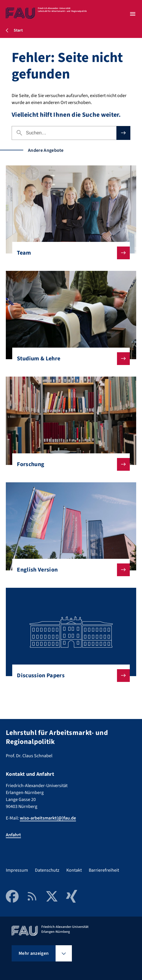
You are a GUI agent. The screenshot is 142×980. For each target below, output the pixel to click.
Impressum (17, 870)
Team (69, 253)
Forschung (69, 464)
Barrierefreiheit (104, 870)
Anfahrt (13, 835)
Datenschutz (47, 870)
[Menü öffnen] (133, 14)
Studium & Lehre (69, 359)
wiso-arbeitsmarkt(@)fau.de (48, 818)
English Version (69, 570)
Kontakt (74, 870)
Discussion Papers (69, 676)
